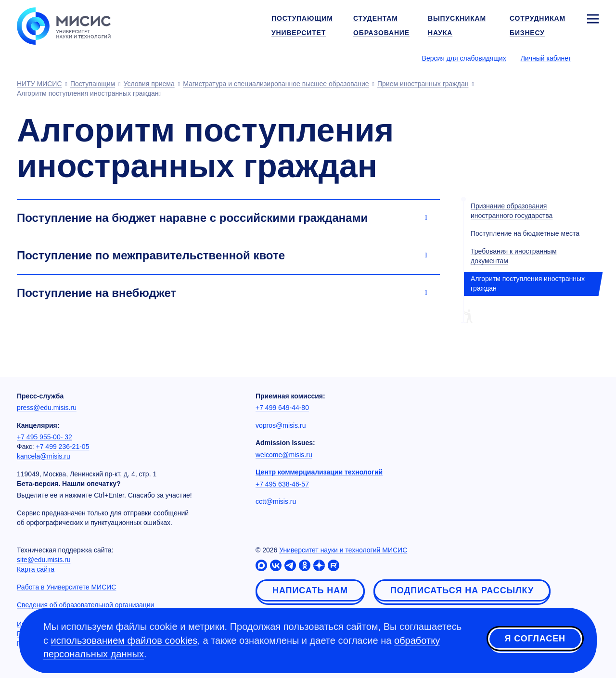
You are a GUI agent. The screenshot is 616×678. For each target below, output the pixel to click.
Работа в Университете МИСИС (66, 587)
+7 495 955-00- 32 (45, 437)
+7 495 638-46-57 (282, 484)
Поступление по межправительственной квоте (151, 255)
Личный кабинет (546, 58)
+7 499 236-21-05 (63, 447)
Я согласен (535, 639)
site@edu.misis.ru (44, 560)
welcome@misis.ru (284, 455)
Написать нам (310, 590)
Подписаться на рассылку (462, 590)
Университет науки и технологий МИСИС (343, 550)
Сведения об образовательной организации (85, 605)
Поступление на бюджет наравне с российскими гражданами (192, 218)
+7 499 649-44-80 (282, 408)
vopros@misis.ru (281, 425)
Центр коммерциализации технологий (319, 472)
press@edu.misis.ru (47, 408)
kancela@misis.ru (44, 456)
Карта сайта (36, 569)
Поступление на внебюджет (96, 293)
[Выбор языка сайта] (592, 58)
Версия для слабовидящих (464, 58)
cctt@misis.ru (276, 501)
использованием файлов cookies (124, 640)
